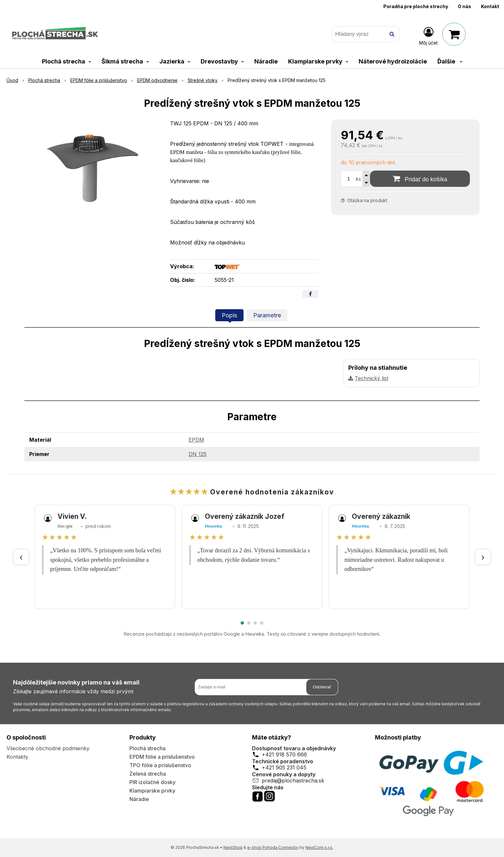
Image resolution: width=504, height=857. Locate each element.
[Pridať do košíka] (420, 179)
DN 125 (198, 454)
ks (358, 179)
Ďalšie (450, 61)
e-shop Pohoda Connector (273, 847)
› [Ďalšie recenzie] (483, 557)
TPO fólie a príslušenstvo (160, 765)
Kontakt (490, 6)
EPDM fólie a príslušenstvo (99, 80)
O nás (464, 6)
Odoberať (322, 687)
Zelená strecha (148, 774)
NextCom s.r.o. (319, 847)
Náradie (139, 799)
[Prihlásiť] (428, 35)
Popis (229, 315)
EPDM (196, 440)
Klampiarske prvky (152, 791)
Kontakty (17, 757)
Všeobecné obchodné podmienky (48, 748)
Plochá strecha (44, 80)
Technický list (371, 378)
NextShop (233, 847)
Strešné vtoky (203, 80)
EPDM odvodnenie (157, 80)
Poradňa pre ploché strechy (416, 6)
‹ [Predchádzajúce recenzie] (21, 557)
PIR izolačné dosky (153, 782)
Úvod (12, 80)
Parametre (267, 315)
